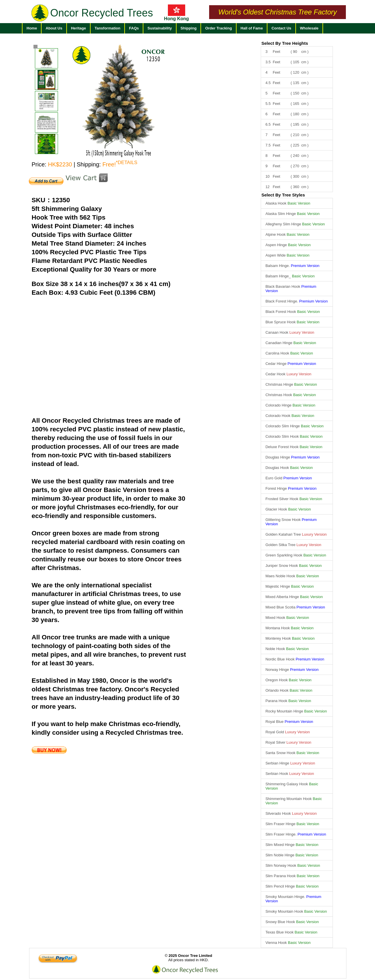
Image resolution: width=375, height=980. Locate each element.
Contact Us (281, 28)
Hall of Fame (252, 28)
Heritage (78, 28)
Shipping (189, 28)
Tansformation (107, 28)
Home (32, 28)
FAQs (134, 28)
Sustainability (160, 28)
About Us (54, 28)
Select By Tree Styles (283, 195)
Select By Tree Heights (285, 43)
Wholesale (309, 28)
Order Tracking (218, 28)
